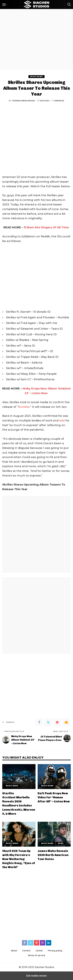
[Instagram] (43, 943)
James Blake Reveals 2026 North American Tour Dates (53, 855)
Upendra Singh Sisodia (24, 101)
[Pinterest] (57, 722)
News (61, 843)
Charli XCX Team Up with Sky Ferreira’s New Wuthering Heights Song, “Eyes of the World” (19, 859)
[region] (36, 39)
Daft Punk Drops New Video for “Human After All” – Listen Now (54, 797)
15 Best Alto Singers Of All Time (46, 227)
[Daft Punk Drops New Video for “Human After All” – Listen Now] (54, 777)
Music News (36, 77)
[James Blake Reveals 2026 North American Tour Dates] (54, 834)
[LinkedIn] (49, 943)
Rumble (24, 407)
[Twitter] (48, 722)
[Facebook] (39, 722)
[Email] (66, 722)
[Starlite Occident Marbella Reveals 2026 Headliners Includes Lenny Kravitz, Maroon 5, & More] (19, 777)
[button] (5, 5)
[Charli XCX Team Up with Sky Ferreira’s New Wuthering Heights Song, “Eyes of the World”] (19, 834)
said (62, 421)
